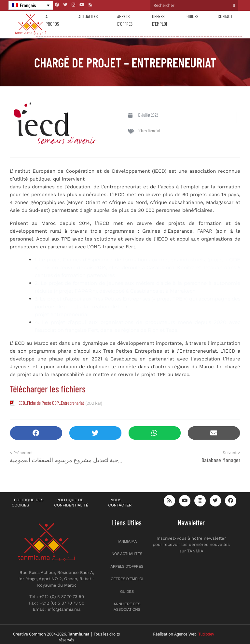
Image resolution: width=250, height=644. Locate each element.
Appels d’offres (125, 20)
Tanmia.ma (127, 541)
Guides (192, 16)
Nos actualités (127, 554)
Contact (225, 16)
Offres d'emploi (149, 131)
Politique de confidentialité (71, 503)
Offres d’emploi (160, 20)
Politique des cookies (28, 503)
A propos (52, 20)
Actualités (88, 16)
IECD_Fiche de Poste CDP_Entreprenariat (51, 403)
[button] (36, 433)
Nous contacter (120, 503)
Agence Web (194, 634)
